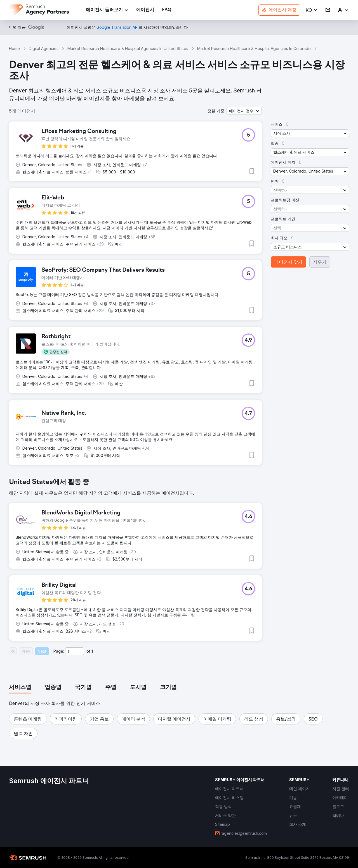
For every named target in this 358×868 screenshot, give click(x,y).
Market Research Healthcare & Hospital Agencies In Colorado (254, 48)
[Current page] (75, 651)
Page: (59, 651)
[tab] (20, 688)
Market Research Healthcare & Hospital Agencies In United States (128, 48)
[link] (145, 10)
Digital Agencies (44, 48)
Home (14, 48)
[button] (312, 10)
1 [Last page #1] (92, 651)
